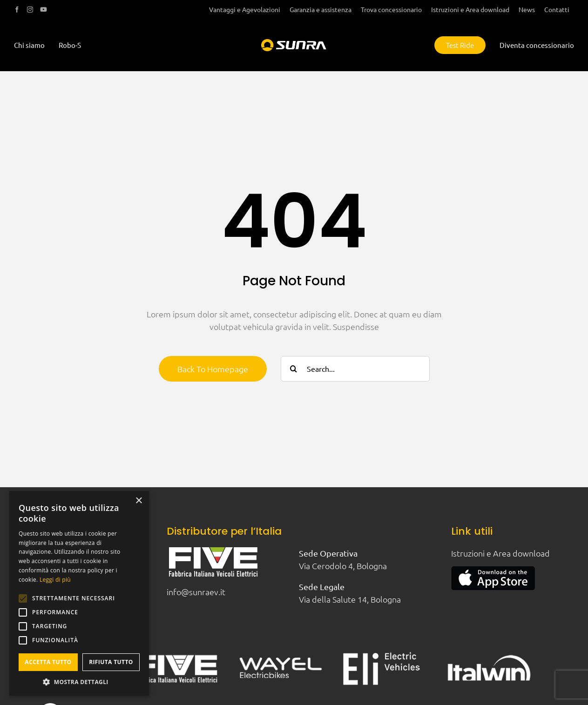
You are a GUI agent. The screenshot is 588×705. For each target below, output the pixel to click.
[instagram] (30, 10)
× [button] (139, 501)
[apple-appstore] (493, 570)
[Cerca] (294, 369)
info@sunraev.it (196, 592)
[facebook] (17, 10)
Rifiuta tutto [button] (111, 662)
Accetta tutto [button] (48, 662)
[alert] (79, 593)
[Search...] (355, 369)
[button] (79, 682)
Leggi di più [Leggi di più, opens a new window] (55, 580)
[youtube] (44, 10)
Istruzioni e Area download (500, 553)
